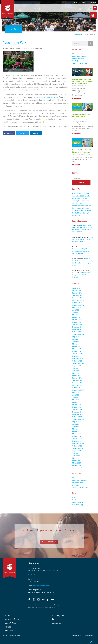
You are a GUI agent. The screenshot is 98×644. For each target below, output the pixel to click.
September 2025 (78, 305)
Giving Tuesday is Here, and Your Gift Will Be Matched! (82, 239)
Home (76, 34)
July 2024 (76, 339)
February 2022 (77, 407)
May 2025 (76, 315)
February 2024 (77, 351)
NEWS (75, 2)
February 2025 (77, 322)
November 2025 (78, 300)
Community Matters (79, 56)
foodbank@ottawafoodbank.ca (43, 586)
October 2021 (77, 417)
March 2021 (76, 434)
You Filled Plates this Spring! (82, 210)
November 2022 (78, 385)
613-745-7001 (35, 579)
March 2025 (76, 320)
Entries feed (76, 500)
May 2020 (76, 458)
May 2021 (76, 429)
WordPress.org (77, 505)
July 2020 (76, 453)
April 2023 (76, 375)
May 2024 (76, 344)
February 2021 (77, 436)
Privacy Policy (77, 636)
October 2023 (77, 361)
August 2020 (77, 451)
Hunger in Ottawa (12, 619)
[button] (91, 8)
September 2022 (78, 390)
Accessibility (89, 636)
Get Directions (33, 575)
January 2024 (77, 354)
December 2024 (78, 327)
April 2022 (76, 402)
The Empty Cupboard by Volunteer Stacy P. (81, 115)
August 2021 (77, 422)
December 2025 (78, 298)
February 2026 (77, 293)
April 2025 (76, 317)
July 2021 (76, 424)
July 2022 (76, 395)
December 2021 (78, 412)
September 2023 (78, 363)
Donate (82, 2)
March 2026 (76, 290)
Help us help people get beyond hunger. (49, 530)
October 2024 (77, 332)
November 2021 (78, 414)
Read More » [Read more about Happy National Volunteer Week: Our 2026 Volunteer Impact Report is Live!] (77, 98)
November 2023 (78, 358)
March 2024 (76, 349)
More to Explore (78, 58)
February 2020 (77, 465)
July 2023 (76, 368)
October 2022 (77, 388)
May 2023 (76, 373)
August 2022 (77, 392)
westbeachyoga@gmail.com (47, 97)
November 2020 (78, 443)
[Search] (91, 43)
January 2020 (77, 468)
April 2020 (76, 460)
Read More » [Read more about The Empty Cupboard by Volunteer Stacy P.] (77, 134)
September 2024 (78, 334)
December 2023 (78, 356)
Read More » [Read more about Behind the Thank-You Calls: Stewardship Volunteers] (77, 165)
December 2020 (78, 441)
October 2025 (77, 303)
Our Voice (76, 61)
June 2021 (76, 426)
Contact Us (92, 2)
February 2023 (77, 378)
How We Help (10, 623)
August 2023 (77, 366)
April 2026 (76, 288)
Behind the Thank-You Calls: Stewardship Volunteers (82, 151)
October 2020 (77, 446)
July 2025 (76, 310)
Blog (74, 54)
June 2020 (76, 456)
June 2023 (76, 371)
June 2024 (76, 341)
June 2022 (76, 397)
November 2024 (78, 329)
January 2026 (77, 295)
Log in (74, 497)
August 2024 (77, 337)
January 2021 (77, 439)
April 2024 (76, 346)
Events (81, 34)
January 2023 (77, 380)
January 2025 (77, 324)
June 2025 (76, 312)
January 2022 (77, 409)
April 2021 (76, 431)
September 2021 (78, 419)
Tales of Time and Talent (80, 63)
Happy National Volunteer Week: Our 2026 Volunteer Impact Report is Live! (82, 81)
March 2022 (76, 405)
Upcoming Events (59, 615)
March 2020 (76, 463)
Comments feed (78, 502)
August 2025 (77, 307)
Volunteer (9, 631)
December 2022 (78, 383)
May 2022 (76, 400)
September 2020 (78, 448)
